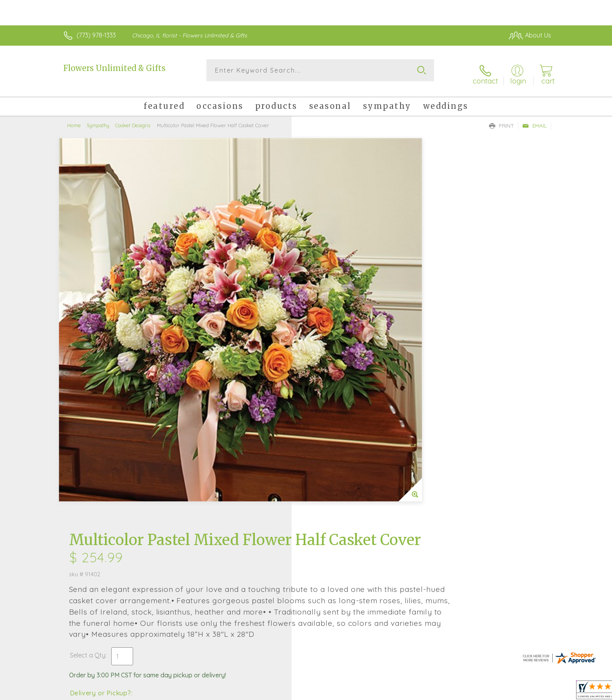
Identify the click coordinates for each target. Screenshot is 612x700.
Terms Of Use (380, 692)
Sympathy (98, 119)
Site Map (530, 692)
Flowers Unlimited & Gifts (114, 68)
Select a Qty (325, 303)
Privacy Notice (426, 692)
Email (535, 119)
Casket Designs (133, 119)
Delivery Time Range (345, 385)
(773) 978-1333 (96, 35)
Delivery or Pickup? (337, 341)
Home (74, 119)
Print (502, 119)
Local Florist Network (482, 692)
